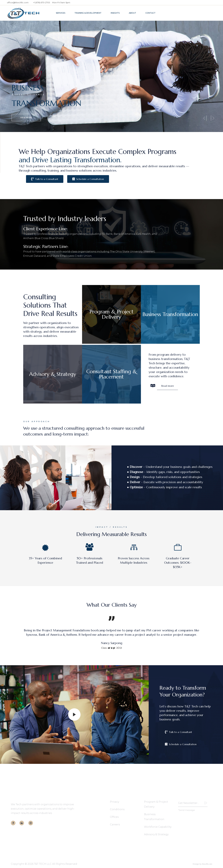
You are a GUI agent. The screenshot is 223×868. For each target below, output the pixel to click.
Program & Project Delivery (156, 804)
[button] (109, 648)
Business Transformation (154, 817)
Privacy (115, 802)
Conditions (117, 809)
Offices (114, 817)
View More (26, 117)
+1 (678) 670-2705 (42, 2)
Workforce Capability (158, 827)
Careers (115, 824)
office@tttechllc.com (18, 2)
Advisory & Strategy (156, 834)
